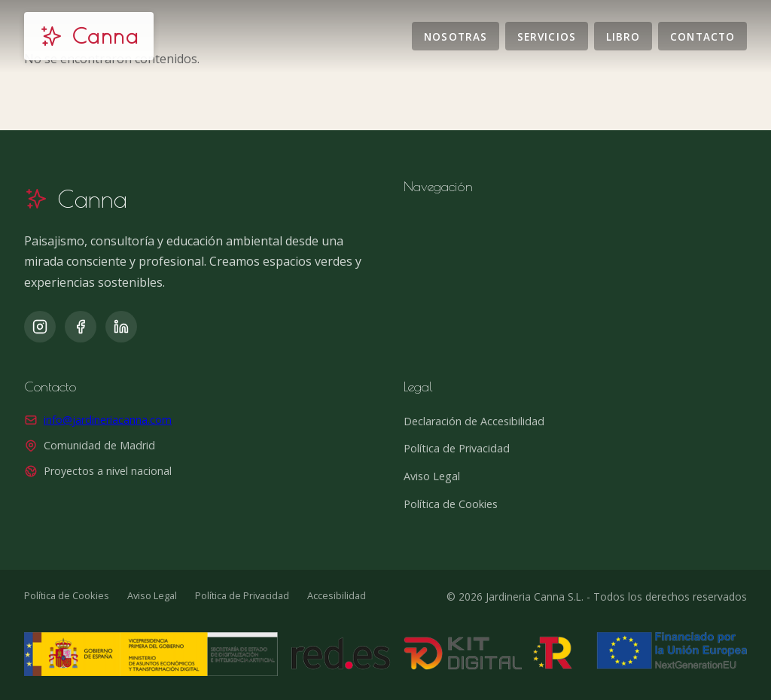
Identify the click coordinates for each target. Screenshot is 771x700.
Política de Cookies (451, 504)
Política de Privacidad (457, 448)
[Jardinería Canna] (89, 36)
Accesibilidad (337, 595)
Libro (623, 36)
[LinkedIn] (121, 327)
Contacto (702, 36)
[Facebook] (81, 327)
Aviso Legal (432, 476)
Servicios (547, 36)
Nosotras (456, 36)
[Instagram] (40, 327)
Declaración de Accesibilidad (474, 421)
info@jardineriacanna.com (108, 420)
